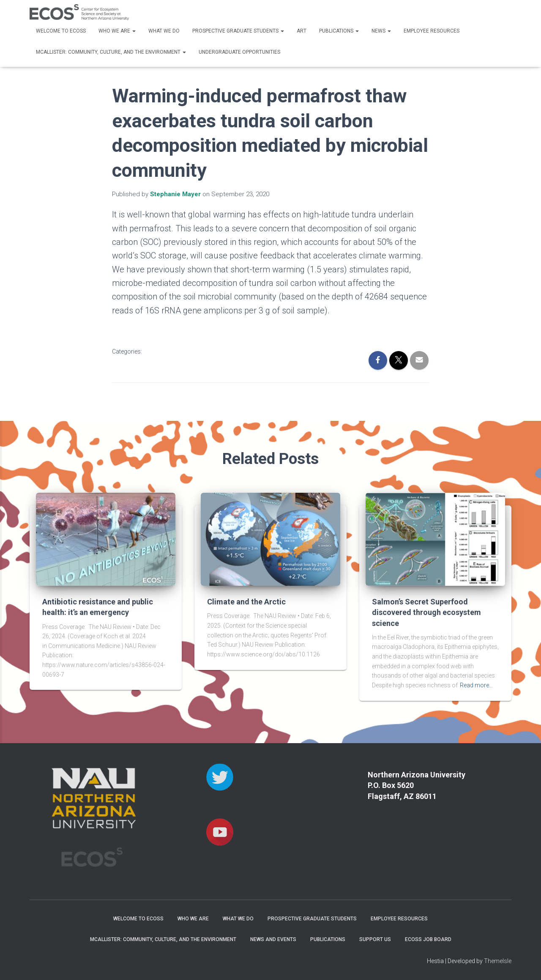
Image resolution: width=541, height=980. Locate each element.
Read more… (476, 685)
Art (302, 31)
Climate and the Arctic (246, 602)
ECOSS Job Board (428, 939)
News (381, 31)
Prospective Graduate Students (238, 31)
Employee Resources (432, 31)
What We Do (164, 31)
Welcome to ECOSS (61, 31)
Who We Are (117, 31)
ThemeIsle (498, 961)
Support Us (375, 939)
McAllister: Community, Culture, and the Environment (111, 52)
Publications (339, 31)
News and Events (273, 939)
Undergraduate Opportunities (239, 52)
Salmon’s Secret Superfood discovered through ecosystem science (426, 612)
